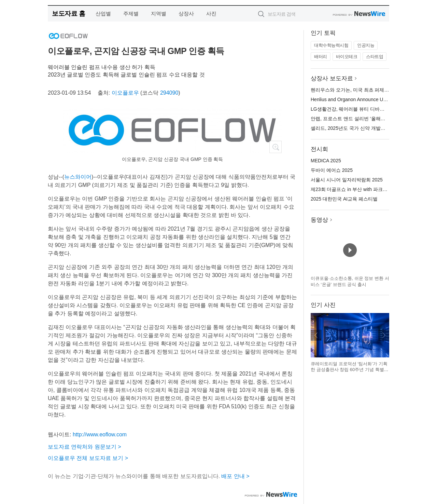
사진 (211, 13)
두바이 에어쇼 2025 (332, 170)
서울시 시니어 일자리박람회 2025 (347, 180)
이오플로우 (125, 93)
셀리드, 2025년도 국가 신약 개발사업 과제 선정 (361, 128)
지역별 (159, 13)
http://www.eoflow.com (100, 434)
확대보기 (276, 147)
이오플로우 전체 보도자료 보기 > (88, 458)
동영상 (319, 220)
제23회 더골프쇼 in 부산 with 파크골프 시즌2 (358, 189)
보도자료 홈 (68, 13)
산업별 (103, 13)
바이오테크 (347, 57)
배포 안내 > (235, 476)
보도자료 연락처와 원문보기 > (84, 447)
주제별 (131, 13)
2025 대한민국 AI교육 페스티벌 (344, 199)
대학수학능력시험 (331, 45)
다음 (384, 335)
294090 (169, 93)
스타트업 (375, 57)
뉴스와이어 (78, 177)
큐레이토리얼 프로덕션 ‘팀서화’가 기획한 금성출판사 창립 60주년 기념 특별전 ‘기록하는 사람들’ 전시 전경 (350, 370)
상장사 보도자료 (332, 78)
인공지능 (366, 45)
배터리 (321, 57)
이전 (316, 335)
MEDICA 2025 (326, 161)
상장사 (186, 13)
